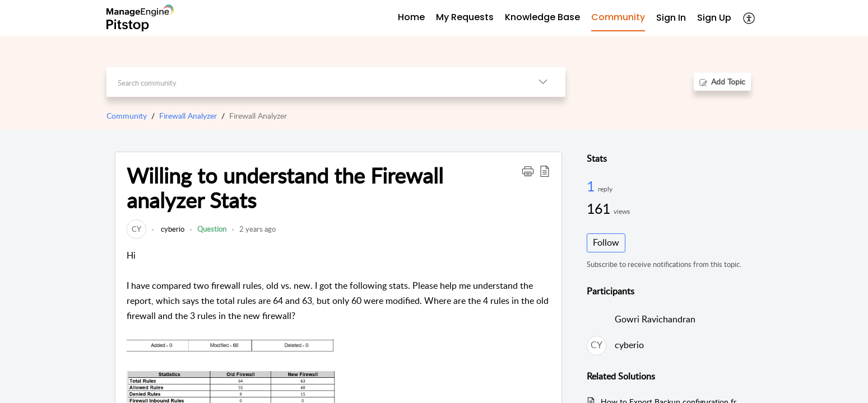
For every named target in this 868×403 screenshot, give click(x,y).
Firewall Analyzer (188, 116)
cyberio (172, 229)
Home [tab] (411, 17)
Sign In (671, 18)
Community (127, 116)
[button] (749, 18)
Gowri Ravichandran (655, 319)
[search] (314, 82)
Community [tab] (618, 17)
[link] (136, 229)
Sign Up (714, 18)
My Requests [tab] (465, 17)
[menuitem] (671, 18)
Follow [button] (606, 242)
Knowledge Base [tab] (542, 17)
